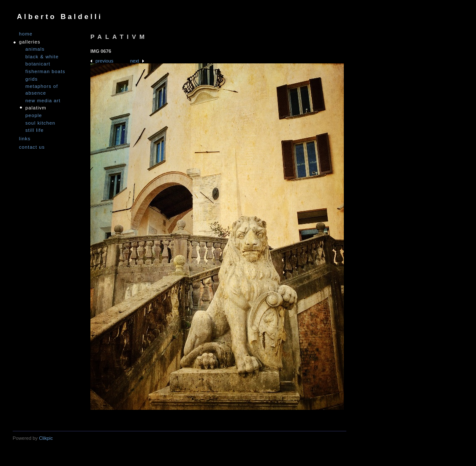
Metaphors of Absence (42, 90)
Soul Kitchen (40, 123)
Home (26, 34)
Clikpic (46, 438)
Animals (35, 49)
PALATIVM (36, 108)
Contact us (32, 147)
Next (135, 61)
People (34, 115)
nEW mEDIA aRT (43, 101)
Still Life (35, 130)
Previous (104, 61)
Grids (31, 79)
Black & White (42, 57)
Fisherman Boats (45, 71)
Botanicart (38, 64)
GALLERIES (30, 42)
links (25, 139)
